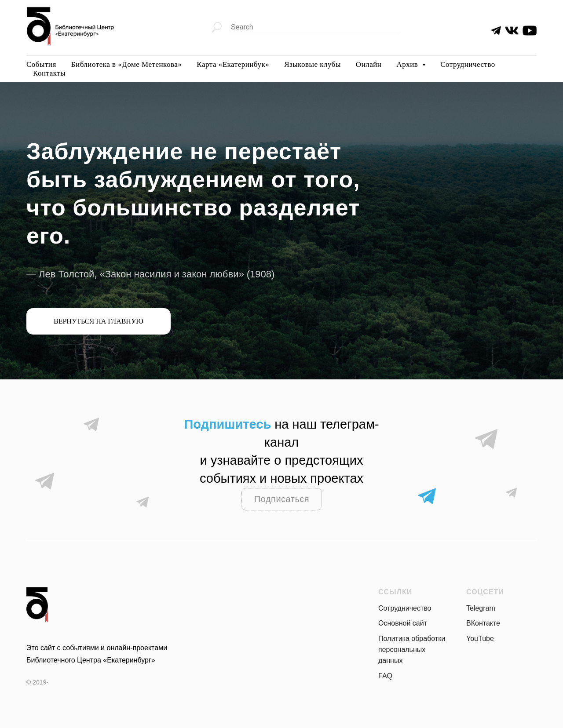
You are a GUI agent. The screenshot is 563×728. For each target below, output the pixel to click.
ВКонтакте (483, 623)
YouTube (480, 639)
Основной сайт (403, 623)
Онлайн (369, 64)
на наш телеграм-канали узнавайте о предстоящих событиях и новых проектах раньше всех (281, 460)
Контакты (49, 73)
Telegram (481, 608)
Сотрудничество (468, 64)
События (41, 64)
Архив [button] (408, 64)
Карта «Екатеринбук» (233, 64)
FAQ (385, 676)
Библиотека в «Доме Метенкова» (127, 64)
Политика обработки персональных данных (412, 650)
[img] (512, 31)
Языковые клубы (313, 64)
